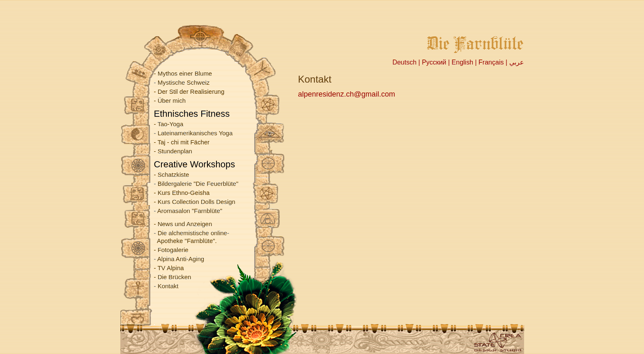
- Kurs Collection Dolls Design (195, 202)
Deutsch (404, 62)
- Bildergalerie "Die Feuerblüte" (196, 184)
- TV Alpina (169, 268)
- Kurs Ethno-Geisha (182, 193)
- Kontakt (166, 286)
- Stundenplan (173, 151)
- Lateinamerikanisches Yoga (193, 133)
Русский (434, 62)
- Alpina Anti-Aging (179, 259)
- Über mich (170, 101)
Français (491, 62)
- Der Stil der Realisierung (189, 91)
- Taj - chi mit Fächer (182, 142)
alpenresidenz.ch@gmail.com (347, 94)
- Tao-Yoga (169, 124)
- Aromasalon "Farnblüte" (188, 211)
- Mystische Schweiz (182, 82)
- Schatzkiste (172, 175)
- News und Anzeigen (183, 224)
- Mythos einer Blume (183, 73)
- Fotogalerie (171, 250)
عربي (517, 62)
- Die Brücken (173, 277)
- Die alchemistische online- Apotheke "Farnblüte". (192, 237)
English (462, 62)
